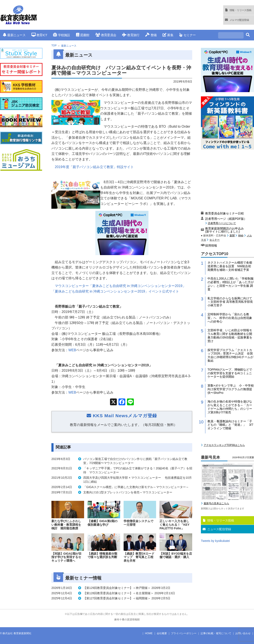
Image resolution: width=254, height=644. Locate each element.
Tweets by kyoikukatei (215, 541)
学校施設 (61, 35)
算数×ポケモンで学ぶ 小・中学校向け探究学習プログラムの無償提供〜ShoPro (231, 389)
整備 (151, 35)
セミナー (187, 35)
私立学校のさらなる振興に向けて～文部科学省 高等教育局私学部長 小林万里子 (231, 302)
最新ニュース (14, 35)
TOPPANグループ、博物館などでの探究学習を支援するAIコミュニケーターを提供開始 (230, 373)
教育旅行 (131, 35)
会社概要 (162, 633)
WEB (72, 350)
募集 (168, 35)
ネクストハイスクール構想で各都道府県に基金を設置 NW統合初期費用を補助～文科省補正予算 (230, 266)
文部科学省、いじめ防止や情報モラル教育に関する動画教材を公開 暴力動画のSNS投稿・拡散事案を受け (231, 336)
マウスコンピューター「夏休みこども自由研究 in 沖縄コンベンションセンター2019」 (120, 286)
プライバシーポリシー (184, 633)
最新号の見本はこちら (216, 503)
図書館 (83, 35)
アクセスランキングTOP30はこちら (224, 445)
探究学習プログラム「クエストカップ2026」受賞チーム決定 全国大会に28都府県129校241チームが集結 (230, 355)
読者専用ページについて (222, 223)
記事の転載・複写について (216, 633)
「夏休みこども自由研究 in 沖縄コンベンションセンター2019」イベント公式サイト (115, 291)
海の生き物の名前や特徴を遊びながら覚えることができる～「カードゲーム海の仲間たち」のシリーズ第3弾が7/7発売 (230, 407)
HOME (149, 633)
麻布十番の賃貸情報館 (127, 620)
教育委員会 (106, 35)
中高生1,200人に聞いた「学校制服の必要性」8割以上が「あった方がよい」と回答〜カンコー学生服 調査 (231, 284)
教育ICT (39, 35)
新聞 (232, 236)
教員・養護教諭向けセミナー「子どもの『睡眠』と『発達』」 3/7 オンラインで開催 (231, 425)
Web (241, 236)
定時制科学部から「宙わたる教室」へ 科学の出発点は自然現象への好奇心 (230, 318)
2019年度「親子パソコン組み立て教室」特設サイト (94, 167)
